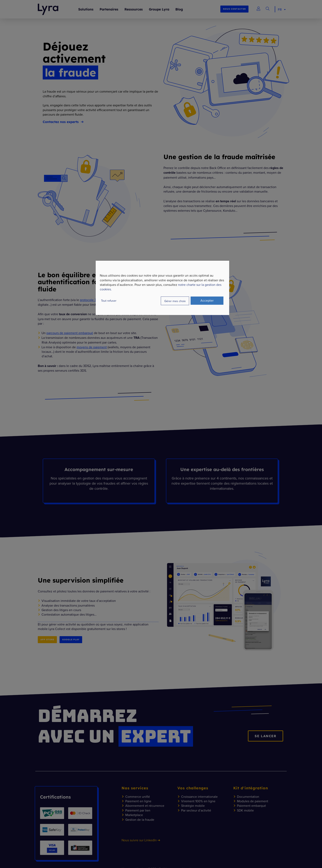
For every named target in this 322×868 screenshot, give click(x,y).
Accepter (207, 300)
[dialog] (162, 288)
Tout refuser (109, 301)
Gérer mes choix (175, 301)
